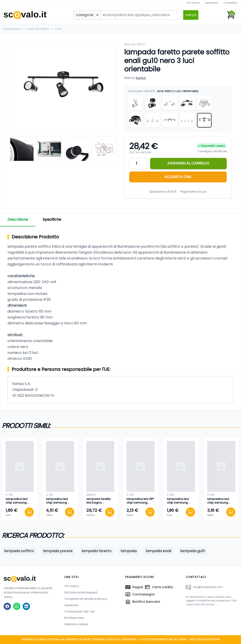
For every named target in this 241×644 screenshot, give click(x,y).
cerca (191, 15)
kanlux (141, 78)
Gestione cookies (76, 624)
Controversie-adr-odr (80, 611)
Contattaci (230, 3)
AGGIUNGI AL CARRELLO (188, 163)
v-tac (9, 495)
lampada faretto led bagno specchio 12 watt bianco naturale (99, 504)
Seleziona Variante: (163, 91)
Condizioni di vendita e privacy (86, 599)
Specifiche (52, 219)
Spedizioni (212, 3)
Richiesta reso (74, 618)
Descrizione (18, 219)
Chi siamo (193, 3)
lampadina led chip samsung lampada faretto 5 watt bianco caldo (180, 504)
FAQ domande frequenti (81, 592)
